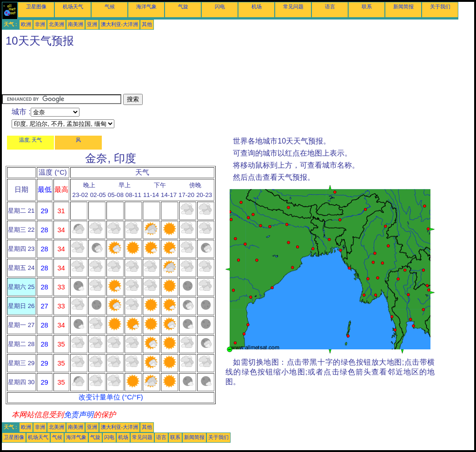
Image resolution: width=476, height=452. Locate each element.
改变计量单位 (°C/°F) (111, 397)
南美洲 (76, 24)
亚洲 (92, 24)
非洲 (40, 24)
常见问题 (293, 7)
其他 (147, 24)
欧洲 (26, 24)
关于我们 (440, 7)
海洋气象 (146, 7)
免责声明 (79, 415)
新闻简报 (403, 7)
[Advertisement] (171, 73)
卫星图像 (36, 7)
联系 (367, 7)
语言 (330, 7)
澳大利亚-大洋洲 (120, 24)
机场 (257, 7)
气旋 (183, 7)
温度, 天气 (31, 140)
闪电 (220, 7)
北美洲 (56, 24)
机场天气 (73, 7)
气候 (110, 7)
